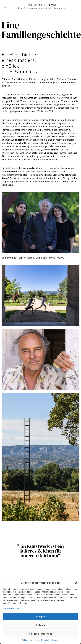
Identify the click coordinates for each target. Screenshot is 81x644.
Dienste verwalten (11, 608)
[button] (76, 583)
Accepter (41, 617)
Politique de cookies (31, 640)
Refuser (41, 625)
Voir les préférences (41, 634)
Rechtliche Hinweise (50, 640)
